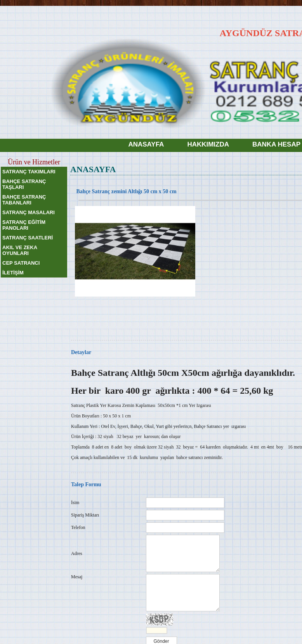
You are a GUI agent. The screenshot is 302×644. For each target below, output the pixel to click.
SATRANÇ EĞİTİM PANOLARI (24, 225)
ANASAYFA (146, 144)
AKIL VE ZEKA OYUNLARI (20, 250)
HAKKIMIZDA (208, 144)
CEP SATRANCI (21, 263)
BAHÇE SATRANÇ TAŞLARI (24, 184)
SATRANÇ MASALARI (29, 212)
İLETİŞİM (13, 273)
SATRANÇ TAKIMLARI (29, 172)
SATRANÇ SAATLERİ (28, 238)
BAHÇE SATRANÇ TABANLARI (24, 200)
